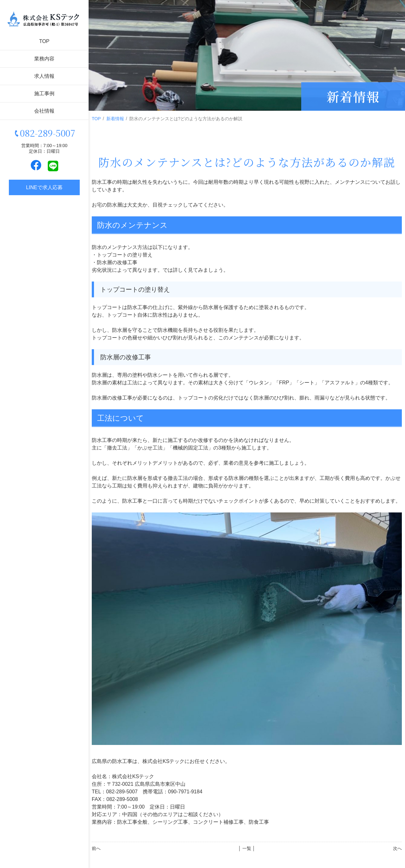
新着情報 (115, 119)
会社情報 (44, 111)
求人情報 (44, 76)
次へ (397, 848)
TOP (44, 41)
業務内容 (44, 59)
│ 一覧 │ (247, 848)
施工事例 (44, 93)
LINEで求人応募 (44, 187)
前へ (96, 848)
